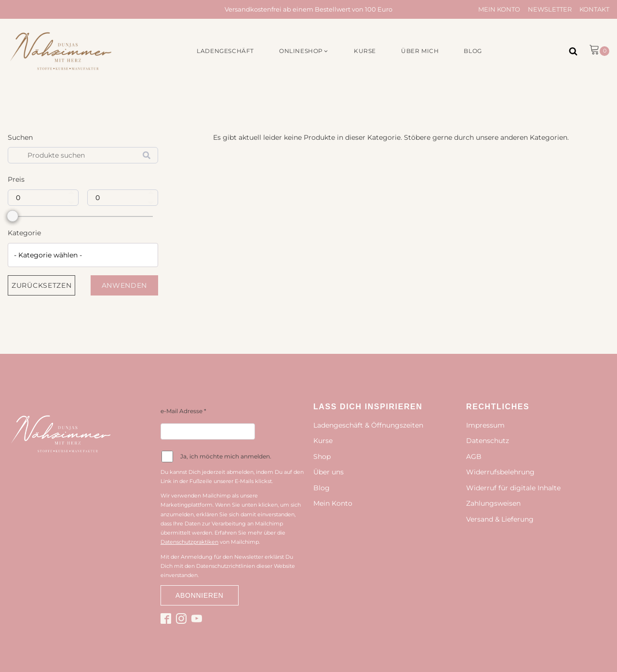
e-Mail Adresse (183, 411)
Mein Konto (499, 9)
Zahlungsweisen (493, 503)
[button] (304, 51)
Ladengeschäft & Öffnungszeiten (368, 425)
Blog (322, 488)
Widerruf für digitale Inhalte (513, 488)
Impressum (485, 425)
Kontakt (594, 9)
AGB (474, 457)
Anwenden (125, 285)
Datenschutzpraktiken (189, 542)
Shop (322, 457)
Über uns (329, 472)
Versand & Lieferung (500, 519)
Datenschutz (488, 441)
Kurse (323, 441)
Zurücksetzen (41, 285)
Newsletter (550, 9)
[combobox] (83, 255)
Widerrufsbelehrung (500, 472)
